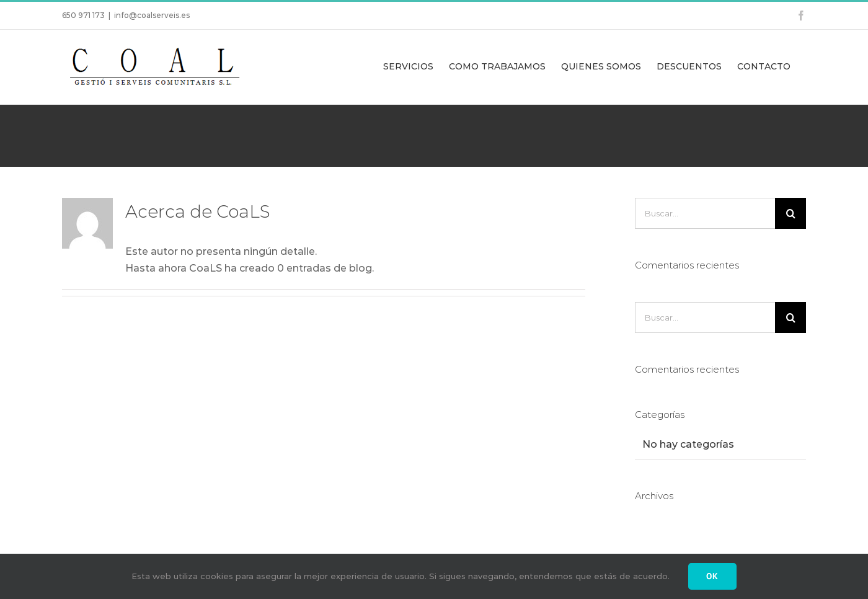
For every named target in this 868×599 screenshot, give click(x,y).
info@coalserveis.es (152, 15)
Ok (712, 576)
